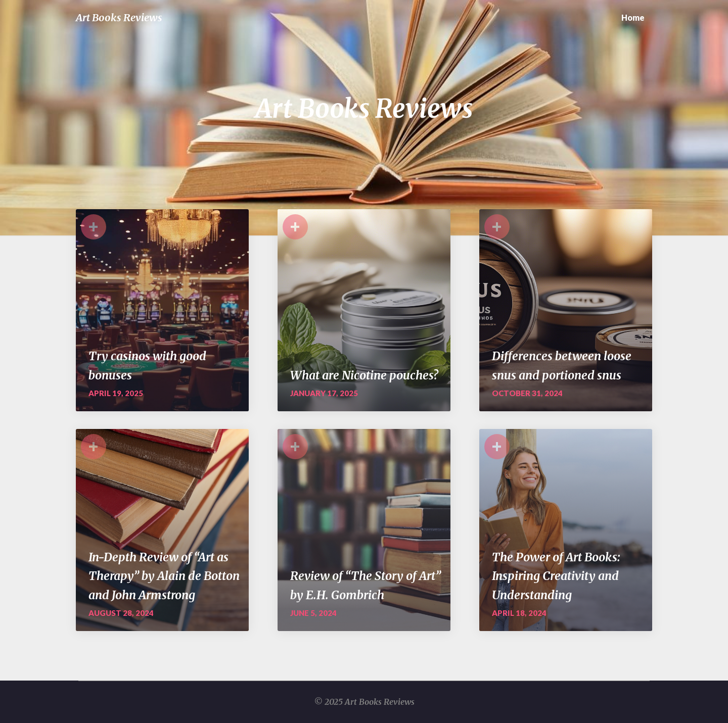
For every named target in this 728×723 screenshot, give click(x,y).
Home (633, 17)
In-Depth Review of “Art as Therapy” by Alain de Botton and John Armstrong (164, 576)
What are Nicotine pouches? (364, 375)
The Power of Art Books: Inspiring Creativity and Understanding (556, 576)
